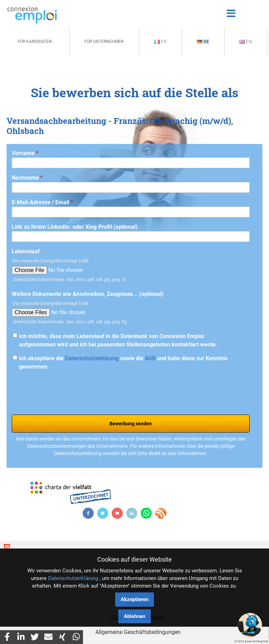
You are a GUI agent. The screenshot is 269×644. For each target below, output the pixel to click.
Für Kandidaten (35, 42)
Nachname (27, 178)
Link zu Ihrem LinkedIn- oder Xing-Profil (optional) (75, 227)
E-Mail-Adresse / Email (42, 202)
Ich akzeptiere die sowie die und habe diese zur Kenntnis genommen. (123, 362)
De (203, 42)
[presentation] (64, 390)
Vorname (25, 153)
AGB (150, 358)
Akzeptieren (134, 599)
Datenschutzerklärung (92, 358)
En (246, 42)
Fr (160, 42)
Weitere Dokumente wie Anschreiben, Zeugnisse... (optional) (88, 294)
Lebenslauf (26, 251)
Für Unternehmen (104, 42)
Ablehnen (134, 616)
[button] (250, 625)
